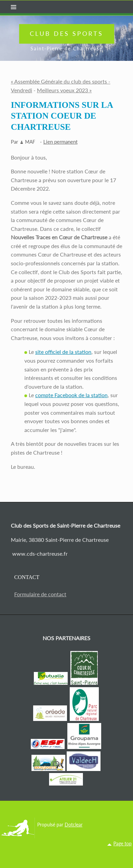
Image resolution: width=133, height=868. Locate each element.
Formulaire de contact (40, 594)
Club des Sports (66, 33)
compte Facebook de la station (71, 395)
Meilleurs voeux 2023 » (64, 90)
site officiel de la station (63, 352)
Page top (123, 843)
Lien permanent (60, 142)
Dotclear (74, 825)
